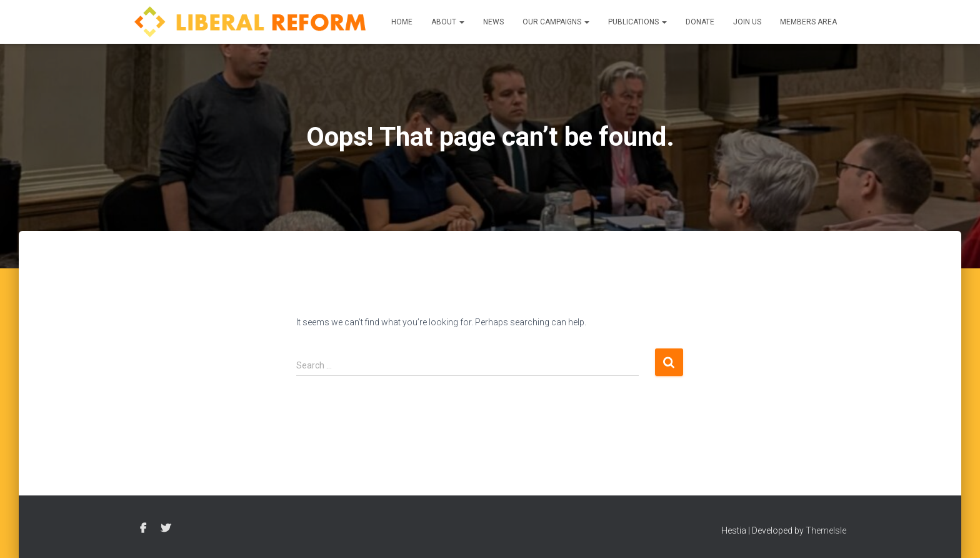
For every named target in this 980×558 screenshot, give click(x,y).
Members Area (808, 22)
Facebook (143, 529)
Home (402, 22)
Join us (747, 22)
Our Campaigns (556, 22)
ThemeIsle (826, 530)
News (493, 22)
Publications (637, 22)
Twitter (166, 529)
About (448, 22)
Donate (700, 22)
